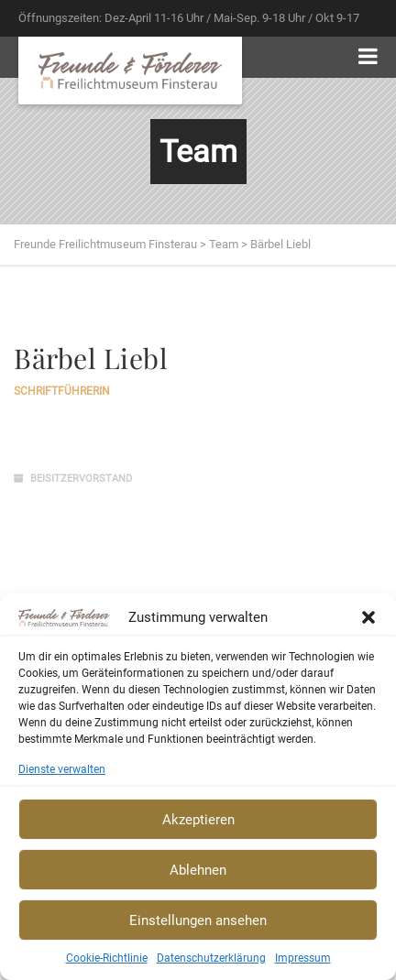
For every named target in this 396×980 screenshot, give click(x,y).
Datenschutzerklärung (211, 958)
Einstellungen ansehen (198, 920)
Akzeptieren (198, 820)
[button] (368, 617)
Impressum (303, 958)
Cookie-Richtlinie (107, 958)
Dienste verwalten (62, 769)
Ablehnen (198, 870)
